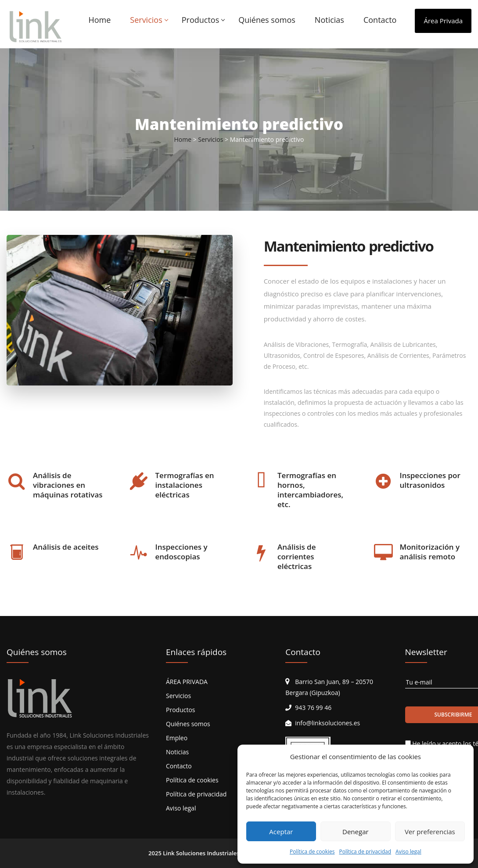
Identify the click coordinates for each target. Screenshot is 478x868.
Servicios (146, 20)
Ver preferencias (430, 832)
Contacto (380, 20)
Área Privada (443, 21)
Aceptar (281, 832)
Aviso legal (408, 852)
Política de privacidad (365, 852)
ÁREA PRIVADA (187, 682)
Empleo (177, 738)
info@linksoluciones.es (327, 723)
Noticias (329, 20)
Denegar (356, 832)
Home (99, 20)
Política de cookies (312, 852)
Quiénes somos (267, 20)
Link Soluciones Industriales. (202, 853)
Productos (201, 20)
